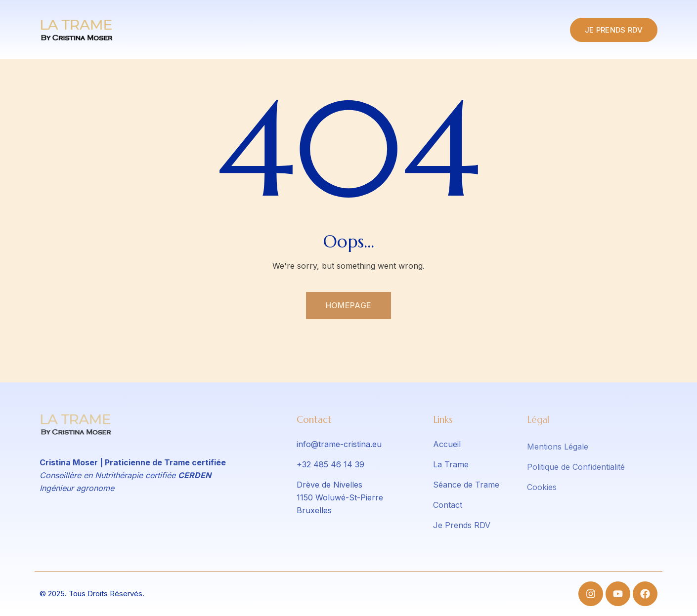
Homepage (349, 305)
